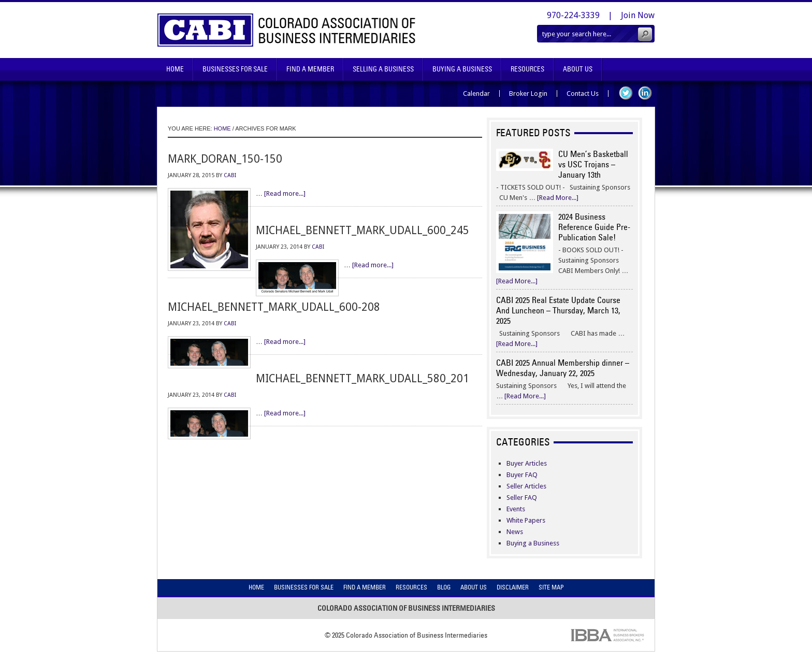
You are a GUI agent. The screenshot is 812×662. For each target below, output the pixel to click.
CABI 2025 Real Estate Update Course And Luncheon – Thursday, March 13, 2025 (558, 310)
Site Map (551, 587)
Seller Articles (526, 486)
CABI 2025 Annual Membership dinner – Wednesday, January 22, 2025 (563, 368)
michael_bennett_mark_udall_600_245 (363, 230)
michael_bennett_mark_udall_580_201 (363, 378)
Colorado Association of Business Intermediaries (287, 30)
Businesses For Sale (235, 69)
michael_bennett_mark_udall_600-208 (274, 307)
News (515, 532)
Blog (444, 587)
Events (516, 509)
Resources (527, 69)
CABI (230, 175)
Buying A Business (462, 69)
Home (175, 69)
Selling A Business (383, 69)
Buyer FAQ (522, 475)
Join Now (638, 15)
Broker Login (528, 93)
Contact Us (583, 93)
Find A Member (310, 69)
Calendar (476, 93)
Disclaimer (513, 587)
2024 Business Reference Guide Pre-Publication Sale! (594, 227)
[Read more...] (285, 193)
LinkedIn (645, 93)
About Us (578, 69)
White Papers (526, 520)
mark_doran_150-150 (225, 159)
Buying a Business (533, 543)
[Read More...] (558, 198)
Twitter (626, 93)
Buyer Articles (527, 463)
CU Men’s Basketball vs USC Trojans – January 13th (593, 164)
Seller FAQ (522, 498)
